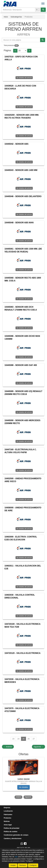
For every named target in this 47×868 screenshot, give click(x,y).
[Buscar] (43, 10)
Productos (7, 818)
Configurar (33, 865)
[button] (15, 51)
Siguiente (38, 747)
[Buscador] (18, 10)
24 (18, 739)
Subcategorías (16, 17)
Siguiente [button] (28, 797)
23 (13, 739)
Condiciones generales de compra (16, 835)
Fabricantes (8, 815)
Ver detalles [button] (23, 787)
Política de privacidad (11, 828)
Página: (8, 50)
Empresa (7, 808)
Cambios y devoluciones (13, 838)
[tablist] (23, 778)
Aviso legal (8, 825)
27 (34, 739)
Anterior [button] (18, 797)
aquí (16, 857)
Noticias (7, 821)
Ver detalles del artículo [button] (24, 78)
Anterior (8, 747)
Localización (8, 811)
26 (29, 739)
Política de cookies (11, 832)
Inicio (6, 17)
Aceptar (13, 865)
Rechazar (22, 865)
